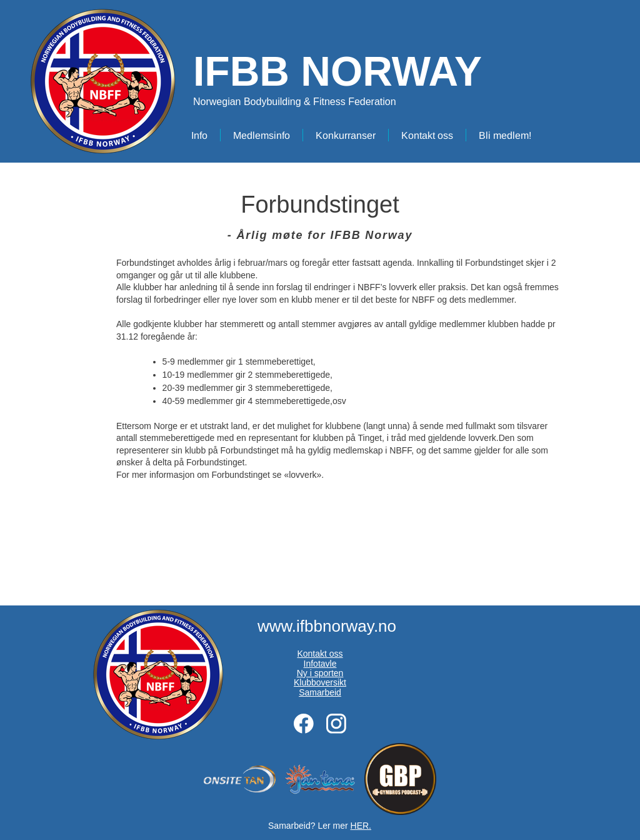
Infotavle (320, 664)
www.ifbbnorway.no (327, 626)
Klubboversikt (320, 682)
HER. (361, 826)
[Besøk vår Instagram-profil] (336, 724)
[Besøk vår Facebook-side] (304, 724)
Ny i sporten (320, 673)
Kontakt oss (320, 654)
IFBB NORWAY (337, 71)
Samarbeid (320, 692)
